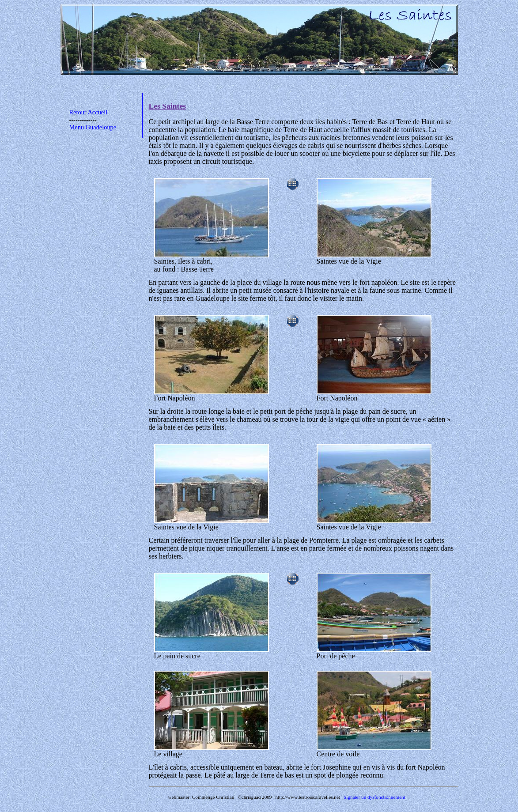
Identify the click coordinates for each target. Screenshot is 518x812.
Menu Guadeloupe (93, 127)
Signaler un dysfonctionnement (374, 797)
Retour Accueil (89, 112)
